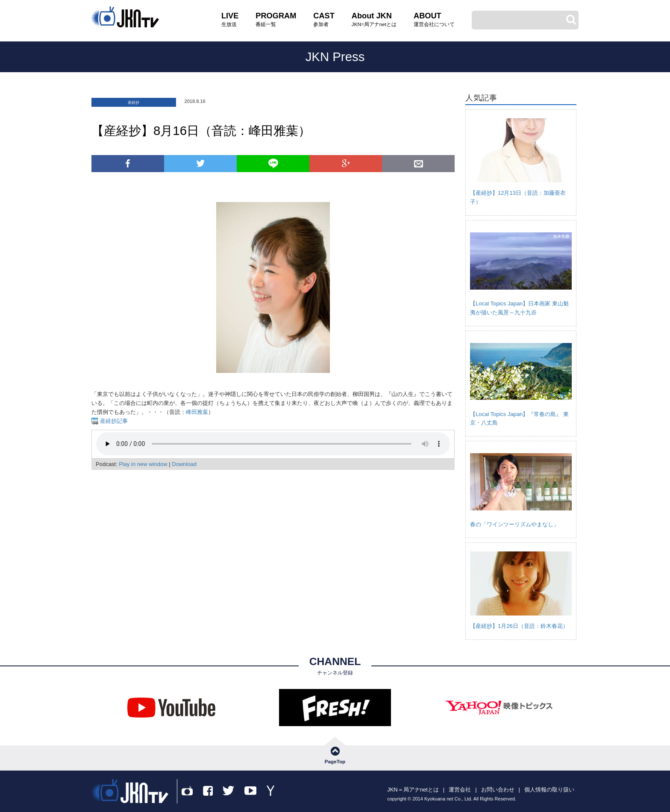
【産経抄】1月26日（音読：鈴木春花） (519, 626)
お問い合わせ (498, 790)
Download (184, 464)
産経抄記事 (113, 421)
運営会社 (460, 790)
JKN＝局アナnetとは (413, 790)
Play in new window (143, 464)
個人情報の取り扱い (549, 790)
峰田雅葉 (197, 412)
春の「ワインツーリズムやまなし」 (514, 524)
